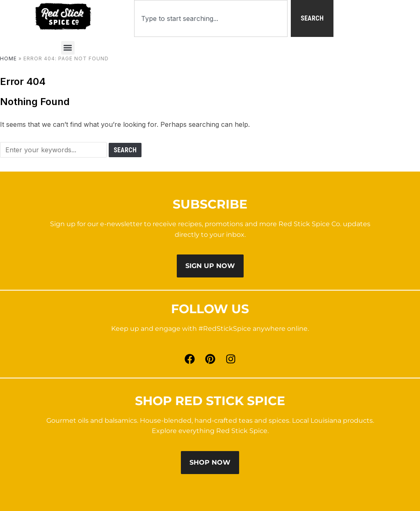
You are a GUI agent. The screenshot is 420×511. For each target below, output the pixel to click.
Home (8, 58)
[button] (68, 48)
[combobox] (211, 18)
